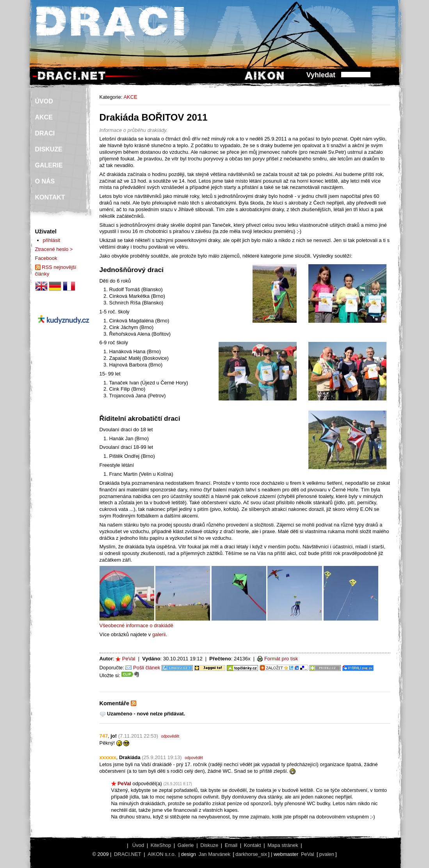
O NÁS (45, 181)
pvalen (327, 854)
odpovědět (170, 736)
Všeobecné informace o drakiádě (136, 625)
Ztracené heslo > (54, 249)
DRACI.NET (128, 854)
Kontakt (253, 845)
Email (231, 845)
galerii (159, 634)
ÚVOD (44, 101)
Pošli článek (147, 668)
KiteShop (161, 845)
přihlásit (52, 240)
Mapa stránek (283, 845)
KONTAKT (50, 197)
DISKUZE (49, 149)
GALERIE (49, 165)
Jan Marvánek (214, 854)
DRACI (45, 133)
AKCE (130, 97)
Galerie (186, 845)
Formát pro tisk (281, 659)
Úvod (138, 845)
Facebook (46, 258)
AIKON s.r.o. (162, 854)
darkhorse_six (251, 854)
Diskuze (209, 845)
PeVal (129, 659)
